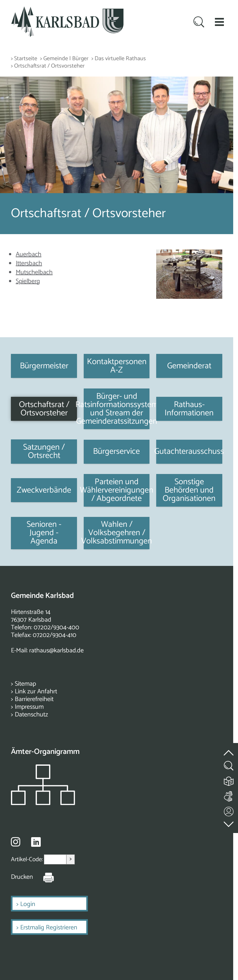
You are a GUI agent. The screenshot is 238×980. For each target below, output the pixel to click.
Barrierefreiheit (34, 699)
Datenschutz (31, 715)
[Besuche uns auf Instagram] (16, 842)
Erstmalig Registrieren (49, 928)
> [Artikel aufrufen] (71, 859)
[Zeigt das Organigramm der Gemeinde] (43, 803)
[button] (219, 22)
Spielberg (28, 281)
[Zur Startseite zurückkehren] (67, 10)
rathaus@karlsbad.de (56, 651)
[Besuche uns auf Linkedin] (36, 842)
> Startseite (24, 59)
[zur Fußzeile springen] (229, 823)
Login (28, 904)
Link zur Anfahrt (36, 692)
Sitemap (25, 684)
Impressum (29, 707)
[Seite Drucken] (44, 877)
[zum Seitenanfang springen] (229, 749)
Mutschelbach (34, 272)
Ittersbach (29, 263)
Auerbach (29, 254)
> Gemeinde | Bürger (64, 59)
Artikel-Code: (27, 859)
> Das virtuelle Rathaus (119, 59)
